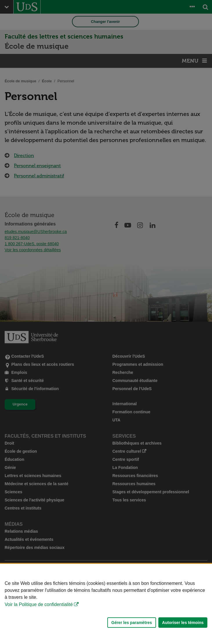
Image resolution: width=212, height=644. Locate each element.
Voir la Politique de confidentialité (39, 604)
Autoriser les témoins (183, 623)
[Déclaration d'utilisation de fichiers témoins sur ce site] (106, 604)
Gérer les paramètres (132, 623)
